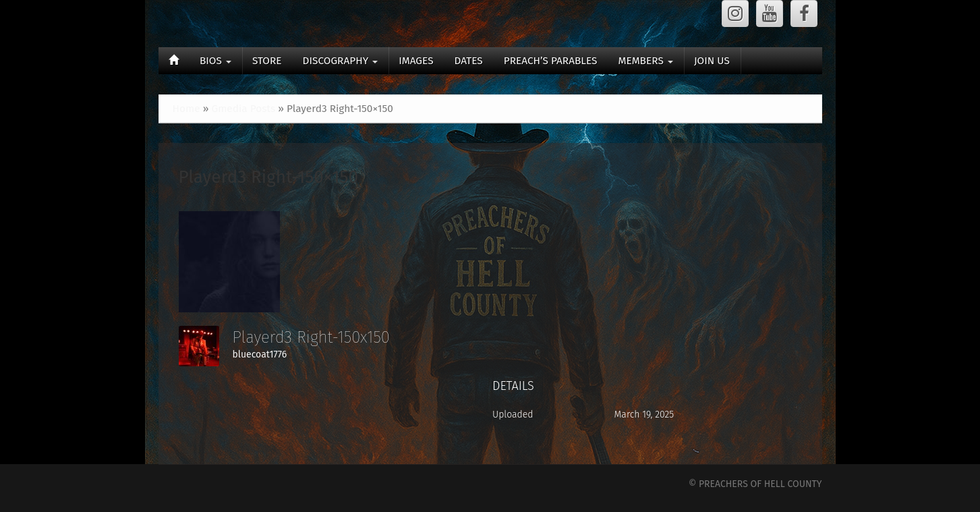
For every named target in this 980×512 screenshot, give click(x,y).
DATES (469, 61)
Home (186, 109)
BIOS (215, 61)
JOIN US (712, 61)
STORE (267, 61)
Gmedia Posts (243, 109)
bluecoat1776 (260, 354)
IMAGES (416, 61)
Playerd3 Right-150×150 (269, 177)
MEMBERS (645, 61)
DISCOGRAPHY (341, 61)
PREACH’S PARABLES (551, 61)
